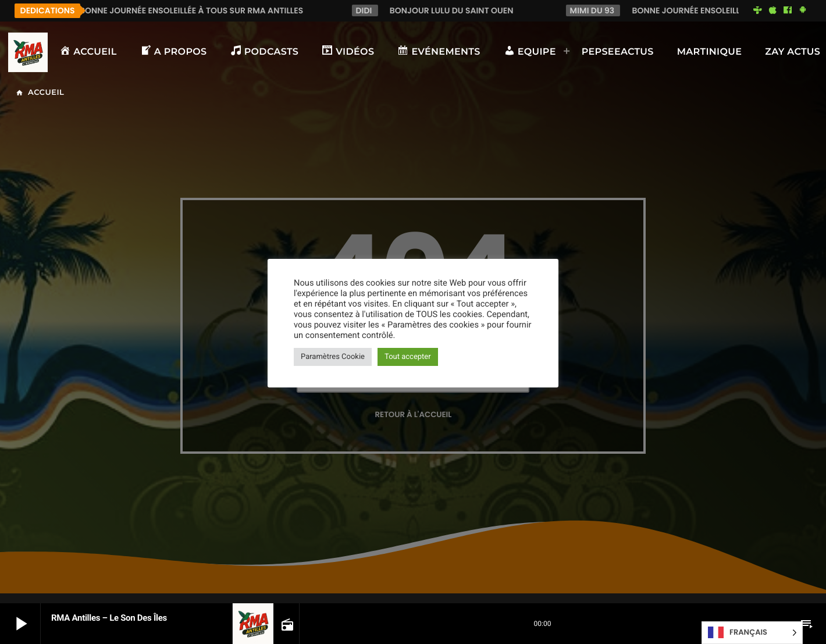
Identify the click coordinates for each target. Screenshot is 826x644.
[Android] (803, 10)
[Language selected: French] (752, 633)
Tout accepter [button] (408, 357)
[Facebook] (788, 10)
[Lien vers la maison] (28, 52)
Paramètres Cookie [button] (333, 357)
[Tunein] (758, 10)
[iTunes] (772, 10)
